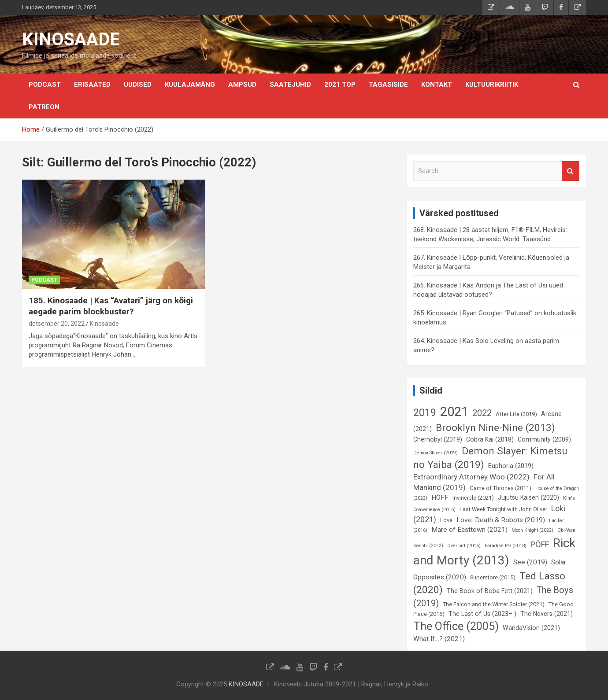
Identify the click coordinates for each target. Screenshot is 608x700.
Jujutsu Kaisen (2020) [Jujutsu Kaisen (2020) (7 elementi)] (528, 497)
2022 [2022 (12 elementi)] (482, 413)
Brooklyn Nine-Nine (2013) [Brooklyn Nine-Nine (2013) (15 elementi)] (495, 428)
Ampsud (242, 85)
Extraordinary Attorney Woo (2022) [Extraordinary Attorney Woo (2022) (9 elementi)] (471, 477)
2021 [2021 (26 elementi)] (454, 412)
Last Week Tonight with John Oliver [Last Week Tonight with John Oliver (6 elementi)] (503, 509)
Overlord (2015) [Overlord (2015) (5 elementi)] (464, 546)
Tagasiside (388, 85)
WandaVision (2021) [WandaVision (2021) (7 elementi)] (531, 628)
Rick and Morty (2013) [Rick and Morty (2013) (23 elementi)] (494, 552)
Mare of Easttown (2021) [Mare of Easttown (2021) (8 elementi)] (469, 530)
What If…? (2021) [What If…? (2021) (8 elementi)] (439, 639)
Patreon (44, 107)
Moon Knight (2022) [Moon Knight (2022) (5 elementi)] (532, 530)
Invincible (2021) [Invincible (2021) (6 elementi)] (473, 498)
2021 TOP (340, 85)
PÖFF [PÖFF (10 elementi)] (540, 544)
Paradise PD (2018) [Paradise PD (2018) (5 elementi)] (506, 546)
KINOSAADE (71, 39)
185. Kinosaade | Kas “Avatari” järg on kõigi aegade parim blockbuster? (111, 306)
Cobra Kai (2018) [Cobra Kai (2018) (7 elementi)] (490, 439)
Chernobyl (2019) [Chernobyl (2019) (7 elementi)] (438, 439)
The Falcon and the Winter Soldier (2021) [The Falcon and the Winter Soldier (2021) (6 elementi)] (494, 604)
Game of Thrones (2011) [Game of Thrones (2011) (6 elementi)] (500, 488)
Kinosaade (104, 324)
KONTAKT (437, 85)
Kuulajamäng (190, 85)
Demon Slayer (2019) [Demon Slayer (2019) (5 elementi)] (436, 453)
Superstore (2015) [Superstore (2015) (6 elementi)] (493, 577)
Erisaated (92, 85)
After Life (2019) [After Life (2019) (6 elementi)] (516, 414)
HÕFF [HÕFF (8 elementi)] (440, 497)
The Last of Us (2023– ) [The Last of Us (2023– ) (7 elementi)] (482, 614)
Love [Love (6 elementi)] (446, 520)
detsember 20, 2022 (57, 324)
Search (571, 171)
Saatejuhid (290, 85)
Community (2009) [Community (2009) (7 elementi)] (544, 439)
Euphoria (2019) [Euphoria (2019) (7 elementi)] (511, 466)
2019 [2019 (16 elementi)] (425, 413)
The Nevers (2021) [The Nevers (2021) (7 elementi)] (547, 614)
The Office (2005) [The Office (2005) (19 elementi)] (456, 626)
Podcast (45, 85)
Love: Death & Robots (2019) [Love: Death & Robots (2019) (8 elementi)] (501, 520)
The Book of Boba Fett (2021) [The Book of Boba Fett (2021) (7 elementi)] (490, 591)
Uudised (138, 85)
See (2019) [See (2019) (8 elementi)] (530, 562)
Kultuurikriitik (492, 85)
